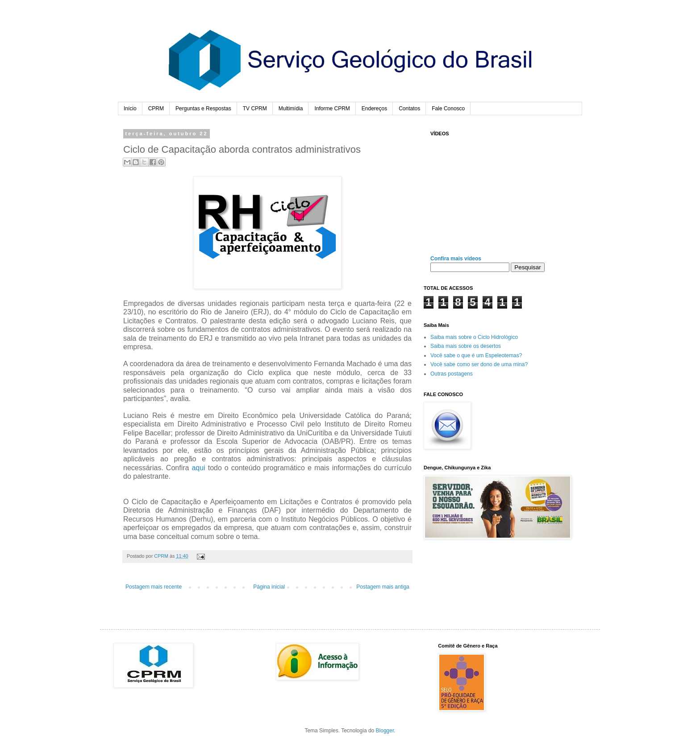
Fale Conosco (448, 109)
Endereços (374, 109)
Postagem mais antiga (383, 587)
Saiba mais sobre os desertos (466, 346)
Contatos (409, 109)
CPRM (156, 109)
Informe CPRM (332, 109)
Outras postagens (452, 374)
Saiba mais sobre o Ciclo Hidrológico (474, 337)
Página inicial (269, 587)
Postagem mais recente (154, 587)
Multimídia (291, 109)
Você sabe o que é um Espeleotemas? (476, 355)
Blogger (385, 731)
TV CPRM (255, 109)
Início (130, 109)
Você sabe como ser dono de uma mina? (479, 364)
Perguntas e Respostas (203, 109)
